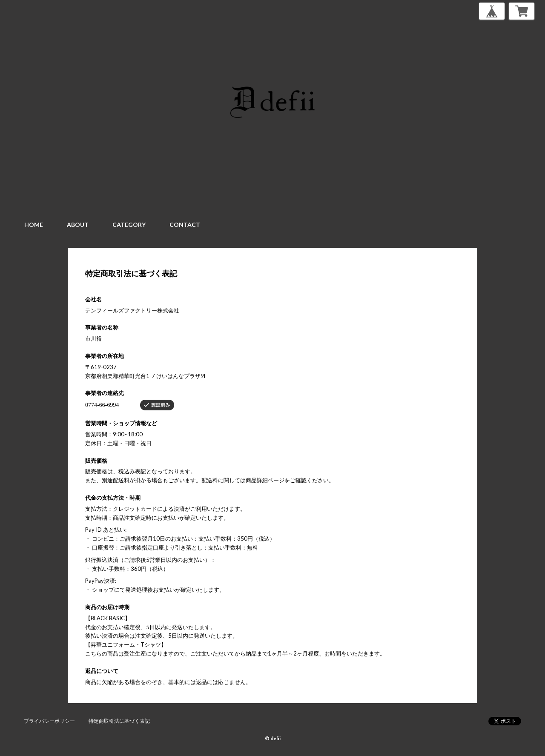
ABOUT (78, 225)
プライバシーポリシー (49, 721)
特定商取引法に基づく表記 (119, 721)
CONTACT (185, 225)
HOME (34, 225)
